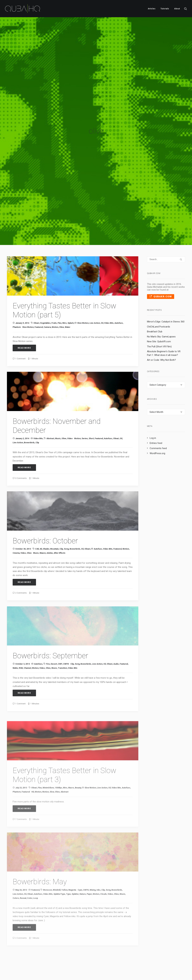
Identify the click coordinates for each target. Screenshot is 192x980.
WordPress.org (157, 426)
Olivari (36, 296)
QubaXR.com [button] (161, 269)
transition (63, 656)
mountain (54, 530)
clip (37, 419)
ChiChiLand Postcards (159, 299)
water (68, 300)
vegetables (45, 296)
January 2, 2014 (22, 415)
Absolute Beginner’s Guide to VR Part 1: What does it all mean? (164, 326)
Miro (64, 296)
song (66, 530)
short (91, 415)
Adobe (50, 534)
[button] (186, 9)
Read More (24, 321)
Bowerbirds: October (45, 522)
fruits (54, 296)
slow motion (28, 300)
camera (47, 300)
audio (116, 652)
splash (71, 296)
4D (41, 530)
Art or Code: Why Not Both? (161, 333)
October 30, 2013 (23, 530)
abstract (50, 415)
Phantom (17, 300)
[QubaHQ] (22, 9)
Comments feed (158, 421)
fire (48, 652)
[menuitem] (152, 9)
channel (27, 656)
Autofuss (119, 296)
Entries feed (156, 416)
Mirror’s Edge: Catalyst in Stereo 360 (166, 294)
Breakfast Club (155, 304)
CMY (60, 652)
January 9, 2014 (22, 296)
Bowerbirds (29, 419)
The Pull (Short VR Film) (159, 319)
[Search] (166, 232)
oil (102, 296)
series (85, 415)
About (177, 9)
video (70, 415)
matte (15, 656)
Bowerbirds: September (50, 643)
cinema (16, 534)
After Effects (60, 534)
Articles (152, 9)
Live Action (95, 296)
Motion (55, 300)
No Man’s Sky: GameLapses (161, 309)
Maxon (43, 534)
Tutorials (165, 9)
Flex (60, 296)
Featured (39, 300)
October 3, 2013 (23, 652)
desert (54, 652)
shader (46, 530)
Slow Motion (83, 296)
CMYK (66, 652)
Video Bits (109, 296)
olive (62, 300)
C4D (37, 530)
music (58, 415)
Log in (153, 411)
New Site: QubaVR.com (159, 314)
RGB (21, 656)
